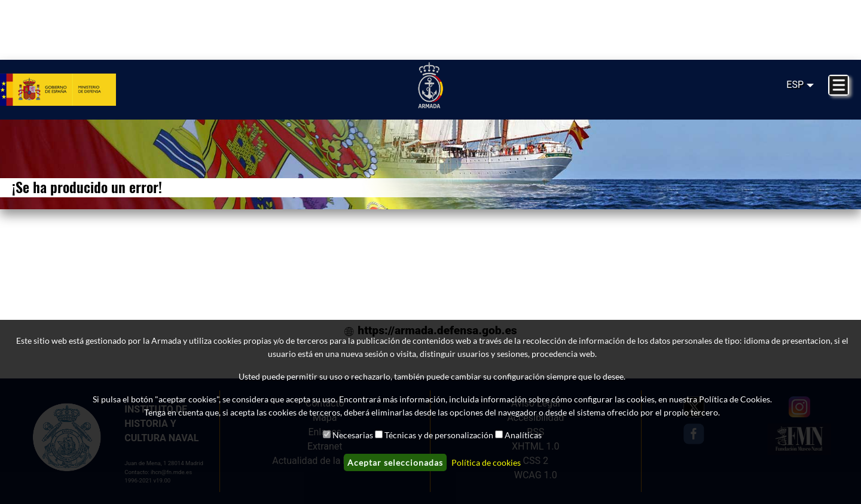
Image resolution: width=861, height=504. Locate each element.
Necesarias (353, 435)
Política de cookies (486, 462)
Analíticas (523, 435)
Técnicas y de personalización (439, 435)
